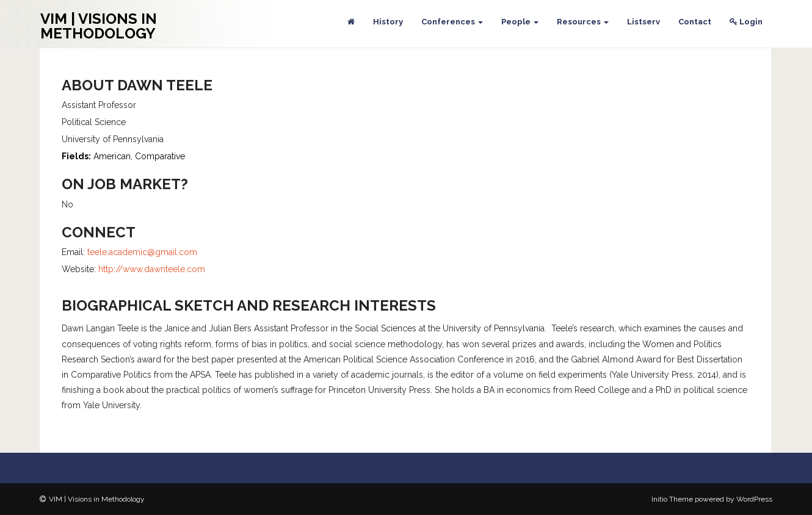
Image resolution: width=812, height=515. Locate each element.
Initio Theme (672, 499)
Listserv (643, 22)
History (388, 22)
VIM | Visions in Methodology (99, 26)
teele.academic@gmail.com (142, 252)
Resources (583, 22)
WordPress (754, 499)
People (520, 22)
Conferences (452, 22)
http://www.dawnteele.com (152, 269)
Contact (695, 22)
